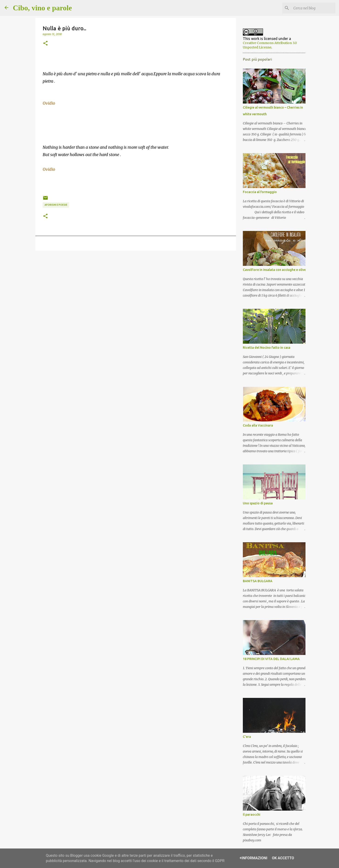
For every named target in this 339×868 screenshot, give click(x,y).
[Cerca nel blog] (311, 8)
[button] (45, 43)
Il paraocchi (250, 816)
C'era (245, 739)
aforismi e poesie (56, 205)
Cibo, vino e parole (42, 8)
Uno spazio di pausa (256, 505)
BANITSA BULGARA (256, 583)
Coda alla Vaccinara (256, 427)
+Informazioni (254, 858)
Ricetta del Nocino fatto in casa (265, 349)
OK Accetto (283, 858)
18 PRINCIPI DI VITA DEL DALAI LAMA (270, 661)
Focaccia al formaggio (258, 194)
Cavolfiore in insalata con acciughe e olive (273, 272)
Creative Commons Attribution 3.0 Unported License (272, 45)
